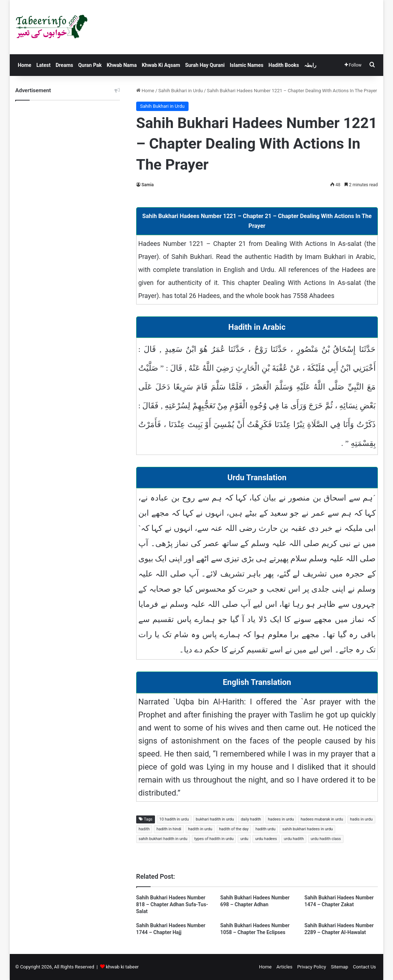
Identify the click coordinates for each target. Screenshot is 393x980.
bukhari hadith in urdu (215, 819)
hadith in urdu (200, 829)
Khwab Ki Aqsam (161, 65)
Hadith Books (284, 65)
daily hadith (251, 819)
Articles (284, 967)
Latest (44, 65)
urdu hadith (294, 839)
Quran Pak (90, 65)
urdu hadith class (326, 839)
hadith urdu (265, 829)
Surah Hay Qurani (205, 65)
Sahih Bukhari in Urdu (180, 91)
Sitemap (340, 967)
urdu (244, 839)
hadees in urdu (281, 819)
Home (24, 65)
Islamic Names (247, 65)
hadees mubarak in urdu (322, 819)
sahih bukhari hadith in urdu (163, 839)
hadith (144, 829)
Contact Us (364, 967)
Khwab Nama (122, 65)
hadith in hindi (169, 829)
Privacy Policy (312, 967)
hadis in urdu (361, 819)
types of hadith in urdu (214, 839)
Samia (148, 185)
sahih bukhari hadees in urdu (307, 829)
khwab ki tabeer (122, 967)
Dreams (64, 65)
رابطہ (310, 65)
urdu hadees (266, 839)
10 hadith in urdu (174, 819)
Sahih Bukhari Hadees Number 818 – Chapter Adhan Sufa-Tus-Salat (172, 904)
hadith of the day (234, 829)
